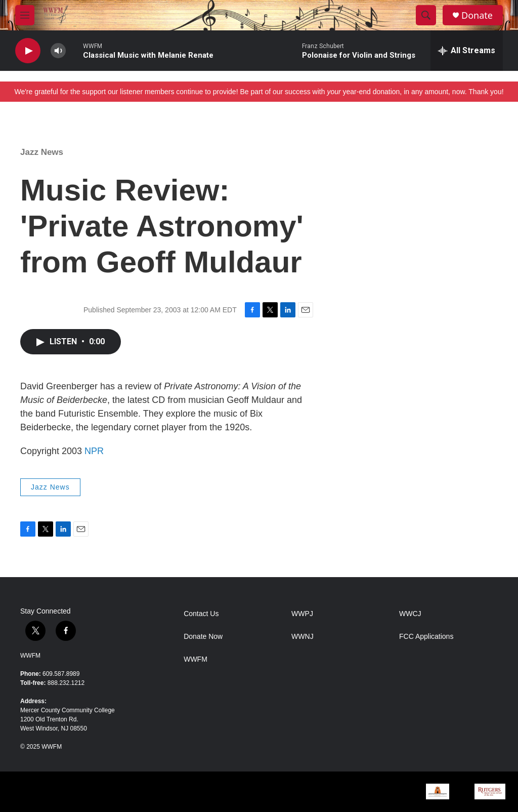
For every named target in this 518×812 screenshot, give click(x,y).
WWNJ (303, 637)
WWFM (30, 656)
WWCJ (410, 614)
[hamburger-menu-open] (25, 15)
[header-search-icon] (426, 15)
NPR (94, 451)
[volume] (58, 51)
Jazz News (42, 152)
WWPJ (302, 614)
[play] (28, 51)
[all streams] (467, 51)
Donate (477, 15)
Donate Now (203, 637)
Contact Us (201, 614)
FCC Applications (426, 637)
